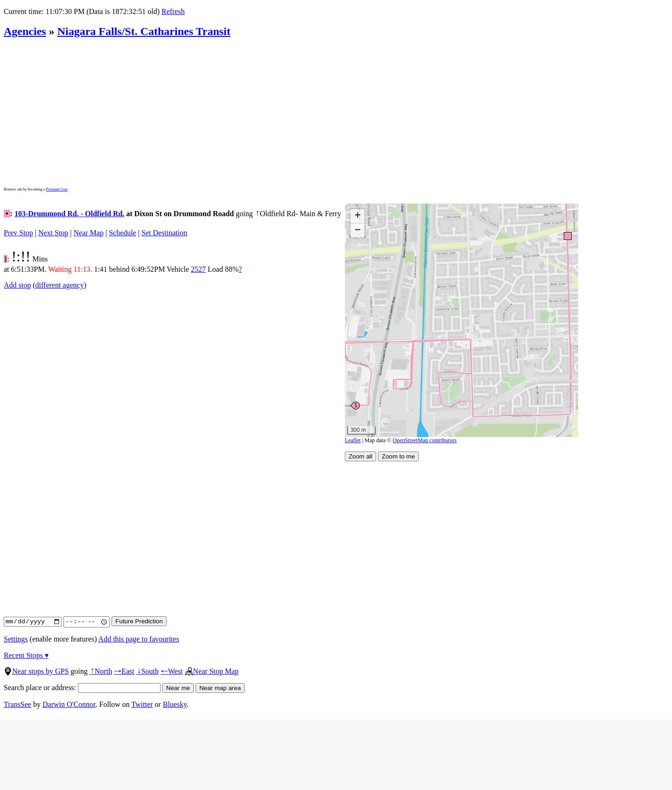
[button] (567, 236)
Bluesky (175, 704)
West (172, 671)
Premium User (56, 189)
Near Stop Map (212, 671)
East (124, 671)
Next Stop (53, 233)
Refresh (173, 11)
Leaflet (353, 440)
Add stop (17, 285)
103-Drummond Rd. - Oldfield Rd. (70, 214)
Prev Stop (18, 233)
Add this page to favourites (139, 639)
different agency (60, 285)
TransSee (17, 704)
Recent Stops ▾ (26, 655)
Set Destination (164, 233)
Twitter (142, 704)
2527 (198, 269)
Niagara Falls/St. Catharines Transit (144, 31)
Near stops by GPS (36, 671)
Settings (16, 639)
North (101, 671)
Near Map (89, 233)
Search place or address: (82, 688)
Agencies (25, 31)
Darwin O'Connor (69, 704)
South (147, 671)
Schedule (122, 233)
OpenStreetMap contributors (424, 440)
